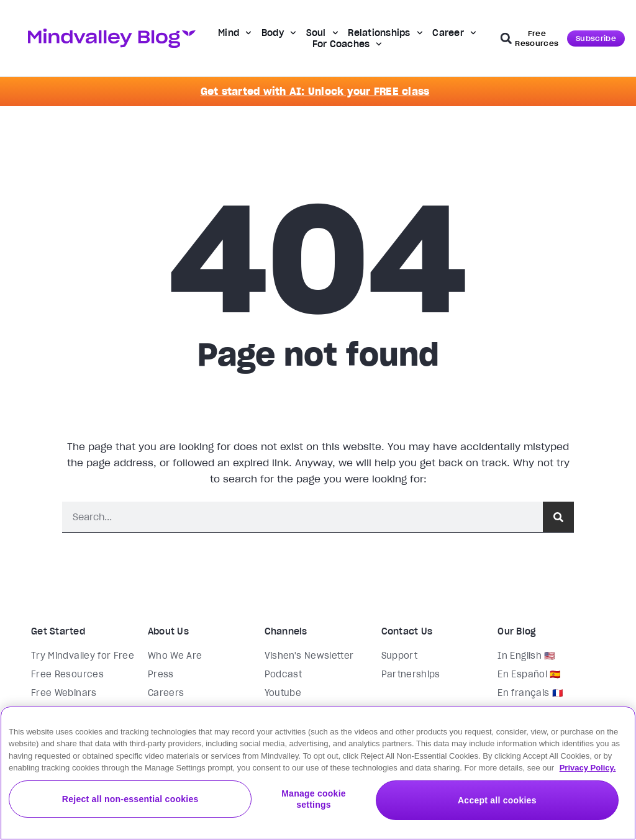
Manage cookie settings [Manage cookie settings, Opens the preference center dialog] (393, 806)
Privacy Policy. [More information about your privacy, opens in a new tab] (588, 778)
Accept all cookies (539, 806)
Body (279, 33)
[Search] (558, 517)
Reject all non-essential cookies (247, 806)
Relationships (385, 33)
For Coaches (348, 44)
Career (454, 33)
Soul (322, 33)
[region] (318, 778)
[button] (506, 38)
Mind (235, 33)
